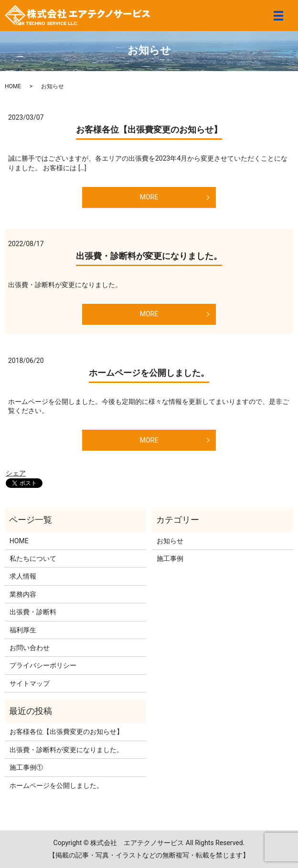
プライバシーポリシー (43, 665)
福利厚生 (23, 630)
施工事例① (26, 767)
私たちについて (33, 558)
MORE (149, 197)
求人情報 (23, 576)
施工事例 (170, 558)
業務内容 (23, 594)
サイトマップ (30, 683)
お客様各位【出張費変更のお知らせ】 (149, 129)
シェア (16, 473)
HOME (13, 86)
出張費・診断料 (33, 612)
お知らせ (170, 541)
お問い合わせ (30, 648)
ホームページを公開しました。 (149, 373)
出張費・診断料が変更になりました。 (149, 256)
